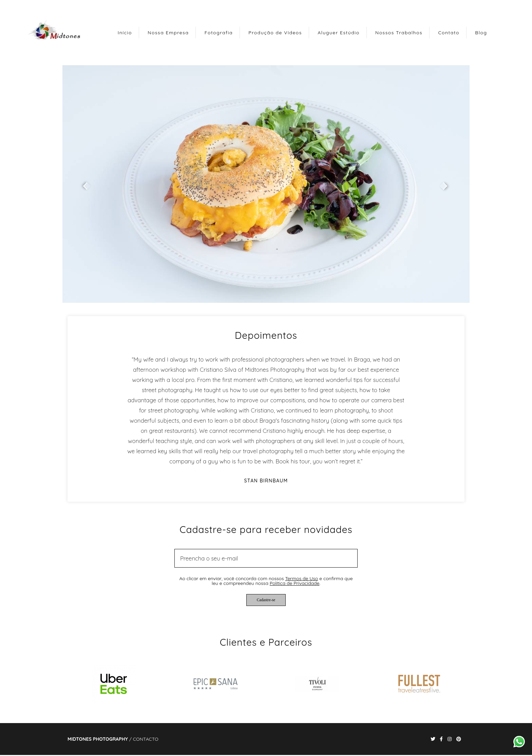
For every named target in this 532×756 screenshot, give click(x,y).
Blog (481, 33)
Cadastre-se (266, 600)
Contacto (146, 739)
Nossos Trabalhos (399, 33)
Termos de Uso (301, 578)
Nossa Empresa (168, 33)
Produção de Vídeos (275, 33)
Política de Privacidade (295, 583)
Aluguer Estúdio (338, 33)
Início (125, 33)
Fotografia (219, 33)
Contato (449, 33)
